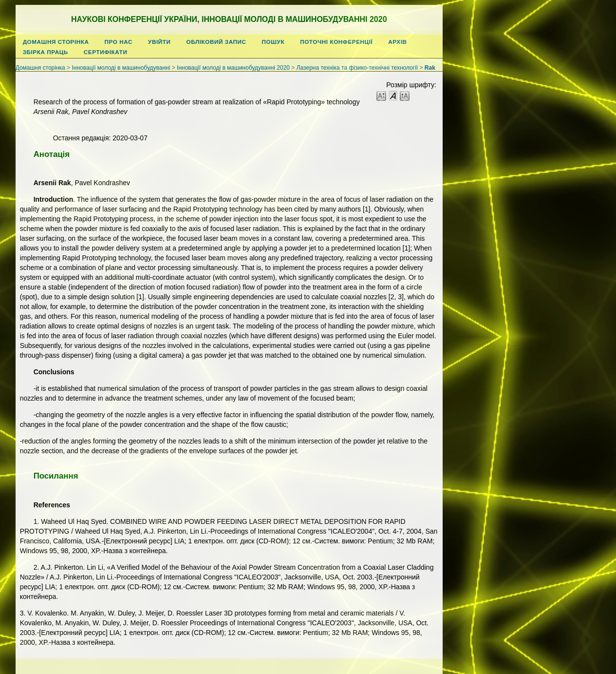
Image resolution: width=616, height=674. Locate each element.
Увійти (159, 42)
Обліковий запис (216, 42)
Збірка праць (46, 52)
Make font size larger (405, 95)
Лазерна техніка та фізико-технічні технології (357, 68)
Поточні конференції (336, 42)
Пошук (273, 42)
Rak (430, 68)
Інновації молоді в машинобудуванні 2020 (233, 68)
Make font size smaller (381, 95)
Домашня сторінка (56, 42)
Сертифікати (106, 52)
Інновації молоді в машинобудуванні (121, 68)
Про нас (119, 42)
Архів (397, 42)
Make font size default (393, 95)
